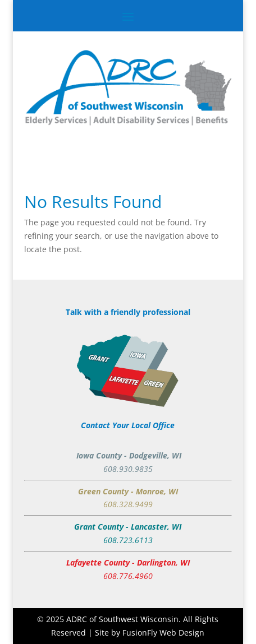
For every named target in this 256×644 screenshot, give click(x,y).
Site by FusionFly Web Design (150, 633)
